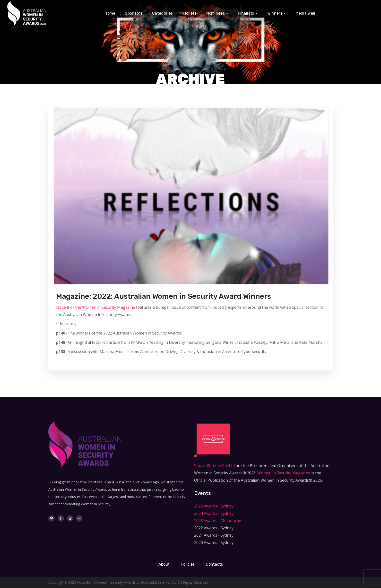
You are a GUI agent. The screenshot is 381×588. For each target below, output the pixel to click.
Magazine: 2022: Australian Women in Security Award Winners (164, 296)
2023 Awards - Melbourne (218, 521)
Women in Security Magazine (284, 473)
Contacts (214, 564)
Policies (188, 564)
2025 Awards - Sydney (214, 506)
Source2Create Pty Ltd (214, 466)
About (164, 564)
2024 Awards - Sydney (214, 513)
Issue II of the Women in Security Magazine (96, 307)
